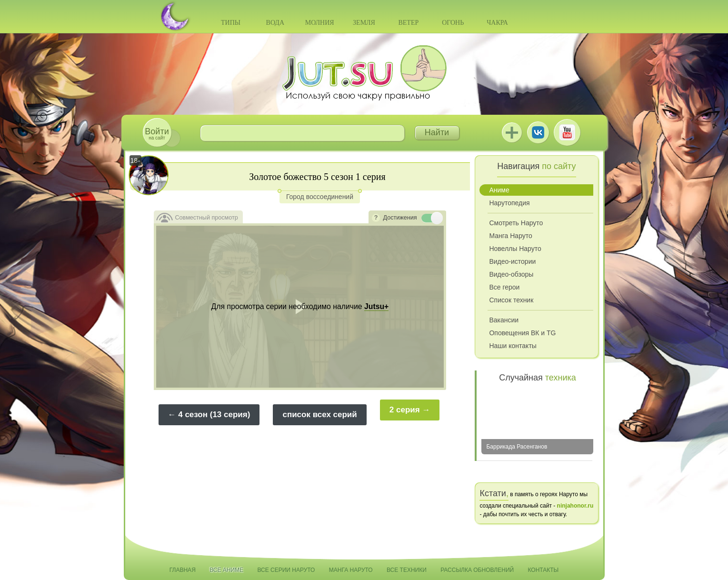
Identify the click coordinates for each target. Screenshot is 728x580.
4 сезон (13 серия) (214, 415)
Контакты (544, 570)
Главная (183, 570)
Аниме (499, 190)
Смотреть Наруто (516, 223)
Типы (231, 23)
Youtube (567, 132)
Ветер (408, 23)
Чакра (497, 23)
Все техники (407, 570)
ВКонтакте (538, 132)
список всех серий (319, 415)
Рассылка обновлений (477, 570)
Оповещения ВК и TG (522, 333)
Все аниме (226, 570)
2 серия (405, 410)
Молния (320, 23)
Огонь (453, 23)
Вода (275, 23)
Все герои (504, 287)
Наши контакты (513, 346)
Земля (364, 23)
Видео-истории (512, 261)
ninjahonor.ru (575, 506)
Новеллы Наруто (515, 249)
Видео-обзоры (511, 274)
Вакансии (504, 320)
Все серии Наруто (286, 570)
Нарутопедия (509, 203)
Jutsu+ (512, 132)
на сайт (157, 134)
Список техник (511, 300)
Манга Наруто (510, 236)
